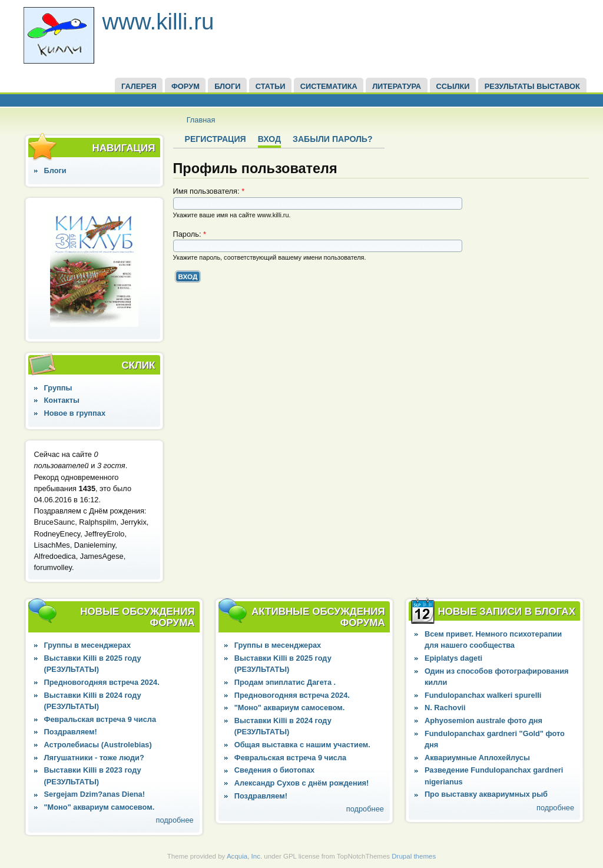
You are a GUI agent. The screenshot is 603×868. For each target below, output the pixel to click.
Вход (269, 139)
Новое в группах (75, 413)
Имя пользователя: (209, 191)
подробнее (175, 820)
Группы (58, 388)
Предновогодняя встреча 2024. (102, 682)
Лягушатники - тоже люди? (94, 758)
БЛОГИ (227, 86)
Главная (201, 120)
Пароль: (190, 234)
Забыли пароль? (332, 139)
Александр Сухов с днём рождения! (302, 783)
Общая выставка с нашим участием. (302, 745)
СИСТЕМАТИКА (329, 86)
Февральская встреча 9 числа (100, 719)
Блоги (55, 170)
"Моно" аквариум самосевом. (100, 807)
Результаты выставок (532, 86)
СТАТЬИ (271, 86)
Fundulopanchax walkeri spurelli (483, 695)
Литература (397, 86)
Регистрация (216, 139)
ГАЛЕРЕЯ (139, 86)
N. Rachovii (445, 708)
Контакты (62, 400)
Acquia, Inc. (244, 856)
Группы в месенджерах (87, 645)
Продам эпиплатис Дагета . (285, 682)
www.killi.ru (158, 21)
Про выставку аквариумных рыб (486, 794)
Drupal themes (414, 856)
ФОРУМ (185, 86)
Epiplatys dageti (453, 658)
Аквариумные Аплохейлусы (477, 758)
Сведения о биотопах (274, 770)
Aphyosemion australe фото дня (483, 720)
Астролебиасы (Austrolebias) (98, 745)
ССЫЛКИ (453, 86)
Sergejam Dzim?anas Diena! (95, 794)
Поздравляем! (71, 732)
